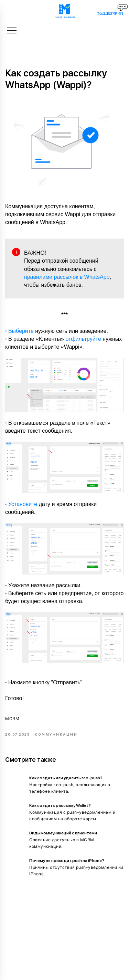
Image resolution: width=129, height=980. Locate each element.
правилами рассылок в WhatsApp (67, 277)
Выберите (21, 331)
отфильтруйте (83, 339)
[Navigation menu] (12, 31)
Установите (23, 504)
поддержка (110, 13)
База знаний (65, 17)
